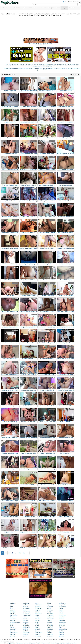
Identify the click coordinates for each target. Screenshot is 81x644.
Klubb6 (39, 66)
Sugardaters (71, 68)
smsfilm (25, 605)
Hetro (66, 2)
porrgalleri (26, 622)
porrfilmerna (26, 626)
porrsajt (12, 627)
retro (24, 617)
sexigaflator (62, 605)
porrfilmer (26, 629)
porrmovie (62, 624)
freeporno (26, 607)
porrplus (49, 631)
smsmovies (13, 619)
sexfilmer (62, 619)
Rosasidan (35, 66)
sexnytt (49, 608)
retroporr (25, 619)
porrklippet (62, 636)
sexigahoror (62, 603)
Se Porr (61, 608)
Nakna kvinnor (17, 68)
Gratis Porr (45, 68)
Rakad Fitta (51, 68)
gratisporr (13, 603)
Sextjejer (77, 65)
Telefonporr (48, 65)
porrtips (37, 615)
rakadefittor (38, 614)
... (16, 553)
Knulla (66, 68)
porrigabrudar (14, 633)
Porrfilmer (62, 68)
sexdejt (12, 626)
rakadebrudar (39, 605)
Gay (70, 2)
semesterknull (27, 615)
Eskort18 (43, 66)
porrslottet (38, 636)
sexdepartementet (15, 622)
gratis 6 (12, 607)
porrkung (62, 633)
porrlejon (13, 612)
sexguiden (62, 617)
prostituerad (26, 612)
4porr (24, 610)
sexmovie (50, 610)
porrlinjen (62, 631)
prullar (37, 603)
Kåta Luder (7, 68)
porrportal (50, 627)
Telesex (27, 65)
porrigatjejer (26, 633)
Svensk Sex (56, 68)
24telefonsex (27, 608)
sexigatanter (51, 619)
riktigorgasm (38, 608)
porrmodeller (14, 615)
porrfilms (25, 624)
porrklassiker (63, 622)
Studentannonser (25, 68)
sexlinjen (50, 612)
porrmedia (62, 626)
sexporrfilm (50, 626)
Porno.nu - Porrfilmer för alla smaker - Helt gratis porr (41, 43)
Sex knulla (50, 614)
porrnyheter (50, 636)
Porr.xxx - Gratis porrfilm (40, 45)
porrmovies (62, 620)
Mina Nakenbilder (55, 65)
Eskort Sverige (63, 65)
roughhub (38, 610)
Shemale (76, 2)
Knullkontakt (36, 68)
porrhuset (13, 634)
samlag (37, 612)
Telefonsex (22, 65)
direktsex (13, 610)
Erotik (41, 68)
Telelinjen (11, 65)
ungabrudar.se (11, 643)
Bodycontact (49, 66)
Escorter (31, 68)
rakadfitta (38, 619)
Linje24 (7, 65)
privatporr (38, 607)
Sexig (61, 610)
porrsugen (13, 629)
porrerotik (38, 629)
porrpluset (50, 629)
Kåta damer (45, 70)
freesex (12, 617)
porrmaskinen (63, 629)
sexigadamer (63, 607)
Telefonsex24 (42, 65)
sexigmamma (51, 617)
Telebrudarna (16, 65)
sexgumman (63, 615)
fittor (12, 608)
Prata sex (31, 65)
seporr (49, 605)
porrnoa (49, 620)
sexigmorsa (50, 615)
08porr (49, 603)
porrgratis (26, 620)
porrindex (38, 634)
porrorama (50, 634)
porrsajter (50, 622)
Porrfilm (37, 620)
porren (37, 631)
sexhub (61, 612)
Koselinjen (36, 65)
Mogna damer (39, 70)
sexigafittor (50, 607)
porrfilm (12, 605)
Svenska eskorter (71, 65)
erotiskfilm (26, 614)
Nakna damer (77, 68)
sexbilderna (26, 603)
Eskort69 (12, 68)
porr (60, 627)
